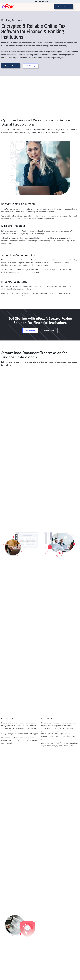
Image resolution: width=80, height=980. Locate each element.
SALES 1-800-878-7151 (41, 1)
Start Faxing (31, 66)
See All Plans (30, 330)
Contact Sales (49, 330)
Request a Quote (11, 66)
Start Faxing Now (64, 7)
